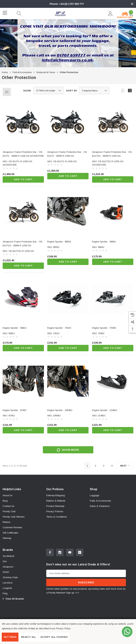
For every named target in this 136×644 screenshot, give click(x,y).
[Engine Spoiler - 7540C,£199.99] (113, 299)
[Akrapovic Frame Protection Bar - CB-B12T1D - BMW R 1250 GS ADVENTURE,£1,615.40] (113, 123)
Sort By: (72, 91)
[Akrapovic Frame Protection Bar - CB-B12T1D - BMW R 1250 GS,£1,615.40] (23, 213)
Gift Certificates (10, 534)
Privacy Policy (63, 628)
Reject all (29, 637)
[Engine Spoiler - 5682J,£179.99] (23, 299)
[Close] (132, 4)
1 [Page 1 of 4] (87, 467)
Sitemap (7, 540)
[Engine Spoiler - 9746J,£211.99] (23, 382)
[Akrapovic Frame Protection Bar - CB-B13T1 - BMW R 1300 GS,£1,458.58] (68, 123)
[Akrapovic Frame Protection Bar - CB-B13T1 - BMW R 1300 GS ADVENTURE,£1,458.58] (23, 123)
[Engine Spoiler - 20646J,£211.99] (68, 382)
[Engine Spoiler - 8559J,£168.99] (68, 213)
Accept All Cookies (54, 637)
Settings (10, 637)
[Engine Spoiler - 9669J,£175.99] (113, 213)
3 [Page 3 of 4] (103, 467)
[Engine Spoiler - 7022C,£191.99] (68, 299)
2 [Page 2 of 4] (95, 467)
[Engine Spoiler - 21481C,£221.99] (113, 382)
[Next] (125, 467)
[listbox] (94, 91)
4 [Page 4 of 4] (111, 467)
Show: (27, 91)
